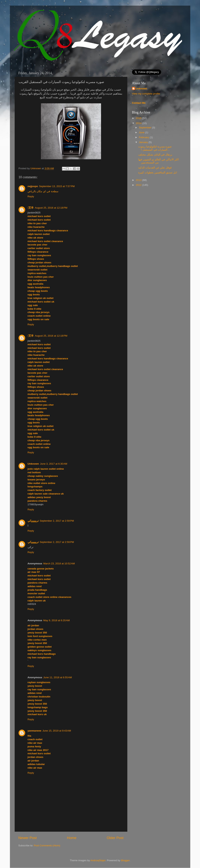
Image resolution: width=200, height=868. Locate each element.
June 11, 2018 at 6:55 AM (58, 677)
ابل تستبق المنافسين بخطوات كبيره (158, 173)
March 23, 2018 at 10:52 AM (59, 564)
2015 (139, 118)
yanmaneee (35, 731)
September (146, 128)
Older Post (115, 838)
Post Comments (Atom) (47, 846)
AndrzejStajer (98, 860)
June (142, 132)
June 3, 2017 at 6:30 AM (54, 464)
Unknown (36, 168)
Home (72, 838)
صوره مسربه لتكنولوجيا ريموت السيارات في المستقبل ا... (155, 148)
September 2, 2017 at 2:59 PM (57, 521)
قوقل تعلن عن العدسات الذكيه (155, 168)
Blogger (125, 860)
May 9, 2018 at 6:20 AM (57, 620)
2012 (139, 185)
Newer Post (28, 838)
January (144, 142)
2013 (139, 180)
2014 (139, 123)
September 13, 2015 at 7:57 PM (57, 186)
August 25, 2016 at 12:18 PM (51, 208)
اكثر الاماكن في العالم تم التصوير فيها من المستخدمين (158, 161)
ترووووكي (33, 521)
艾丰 (31, 208)
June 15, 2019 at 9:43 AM (57, 731)
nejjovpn (33, 186)
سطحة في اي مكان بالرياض (43, 191)
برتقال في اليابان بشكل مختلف (155, 155)
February (144, 137)
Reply (31, 196)
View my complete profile (146, 94)
